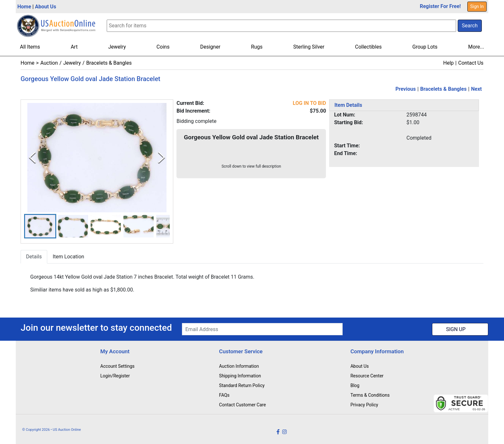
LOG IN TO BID (310, 103)
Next (477, 89)
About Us (46, 7)
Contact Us (471, 63)
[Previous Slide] (32, 157)
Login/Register (115, 376)
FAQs (225, 395)
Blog (355, 385)
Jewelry (117, 47)
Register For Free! (440, 6)
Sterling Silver (309, 47)
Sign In (477, 6)
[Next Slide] (162, 157)
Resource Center (367, 376)
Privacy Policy (364, 405)
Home (24, 7)
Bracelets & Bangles (109, 63)
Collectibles (369, 47)
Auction (49, 63)
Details (34, 257)
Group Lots (425, 47)
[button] (40, 226)
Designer (210, 47)
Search (470, 26)
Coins (163, 47)
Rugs (257, 47)
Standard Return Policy (242, 385)
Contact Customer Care (243, 405)
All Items (30, 47)
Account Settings (117, 366)
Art (74, 47)
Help (449, 63)
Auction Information (239, 366)
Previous (405, 89)
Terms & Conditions (370, 395)
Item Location (68, 257)
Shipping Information (240, 376)
